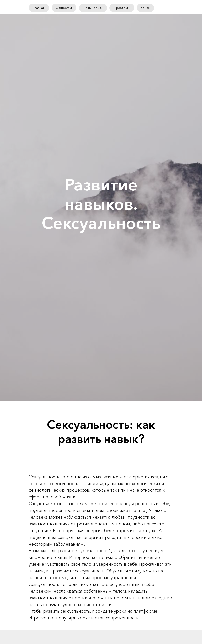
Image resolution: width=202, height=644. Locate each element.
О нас (145, 8)
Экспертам (64, 8)
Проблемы (122, 8)
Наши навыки (93, 8)
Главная (39, 8)
